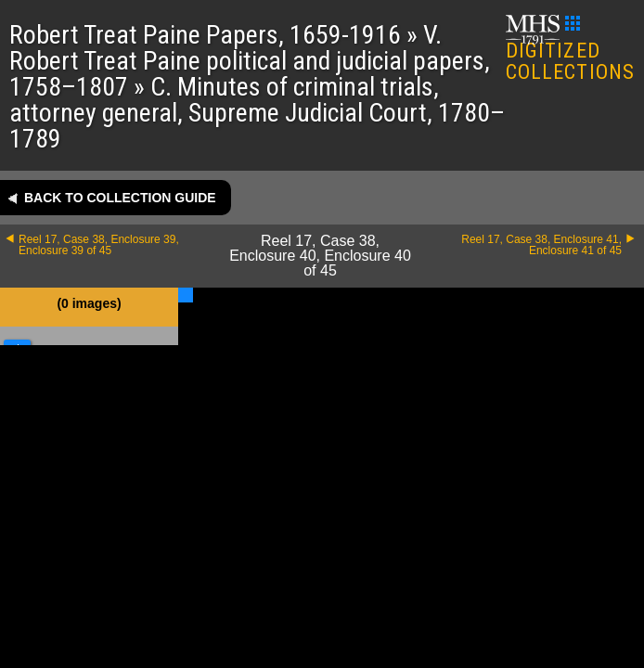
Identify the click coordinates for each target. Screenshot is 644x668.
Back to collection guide (120, 198)
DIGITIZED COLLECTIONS (570, 50)
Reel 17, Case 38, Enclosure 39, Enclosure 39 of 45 (99, 245)
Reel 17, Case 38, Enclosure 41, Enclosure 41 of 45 (541, 245)
